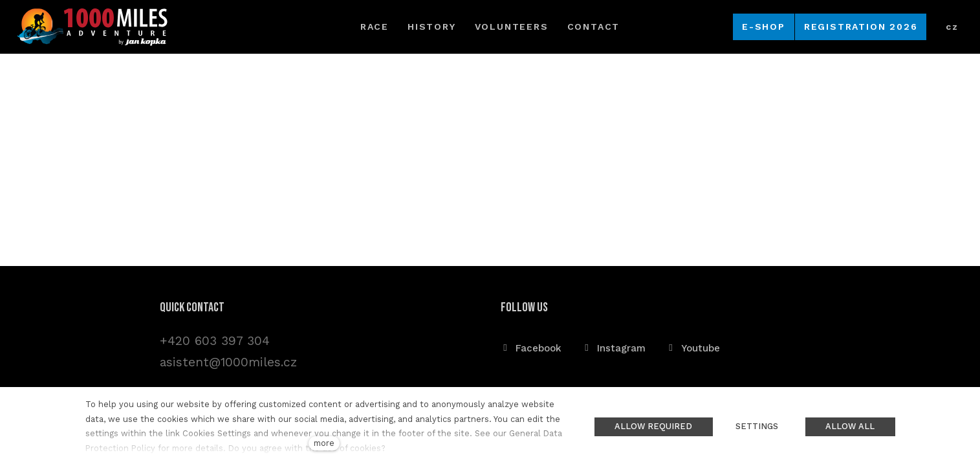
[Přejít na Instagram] (614, 348)
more (324, 443)
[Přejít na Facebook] (531, 348)
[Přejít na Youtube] (693, 348)
